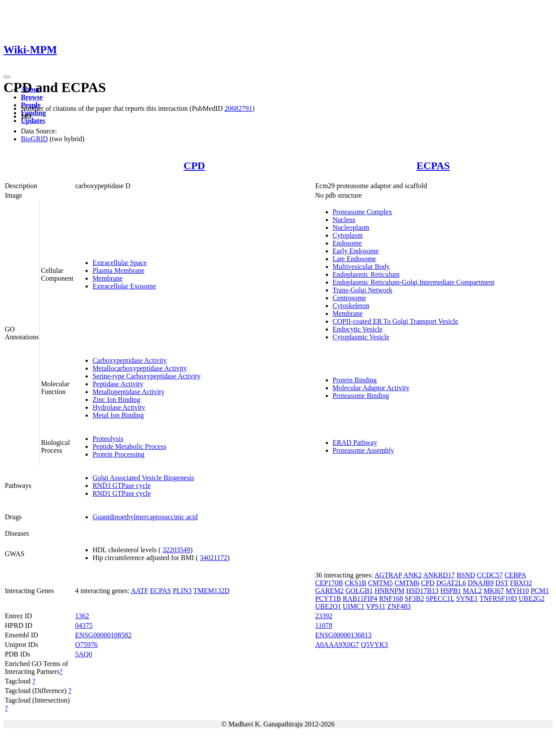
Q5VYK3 (374, 645)
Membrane (108, 278)
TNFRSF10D (498, 598)
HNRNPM (389, 591)
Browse (32, 97)
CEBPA (515, 575)
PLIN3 (182, 591)
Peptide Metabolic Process (129, 446)
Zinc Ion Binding (116, 400)
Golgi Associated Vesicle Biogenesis (143, 478)
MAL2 (473, 591)
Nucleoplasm (351, 227)
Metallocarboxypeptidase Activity (140, 368)
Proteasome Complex (362, 212)
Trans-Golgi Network (363, 290)
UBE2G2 (532, 598)
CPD (194, 166)
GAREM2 (330, 591)
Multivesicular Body (361, 267)
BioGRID (34, 139)
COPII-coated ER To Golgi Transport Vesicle (395, 321)
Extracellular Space (120, 263)
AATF (139, 591)
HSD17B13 (422, 591)
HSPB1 (451, 591)
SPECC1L (440, 598)
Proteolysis (108, 439)
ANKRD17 (439, 575)
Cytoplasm (348, 235)
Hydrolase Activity (119, 407)
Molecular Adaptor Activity (371, 388)
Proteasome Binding (361, 396)
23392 (324, 616)
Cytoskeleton (351, 306)
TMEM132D (212, 591)
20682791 (238, 108)
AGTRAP (388, 575)
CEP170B (329, 583)
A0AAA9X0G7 (337, 645)
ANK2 (412, 575)
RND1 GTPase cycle (122, 493)
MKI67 (494, 591)
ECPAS (433, 166)
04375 (84, 625)
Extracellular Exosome (124, 286)
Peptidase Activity (118, 384)
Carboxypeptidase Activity (130, 360)
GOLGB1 (359, 591)
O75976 (86, 645)
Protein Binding (355, 380)
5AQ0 (84, 654)
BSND (466, 575)
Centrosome (349, 298)
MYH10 (517, 591)
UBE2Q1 (328, 606)
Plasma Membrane (119, 270)
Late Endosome (354, 259)
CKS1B (356, 583)
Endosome (347, 243)
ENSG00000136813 (344, 635)
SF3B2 (414, 598)
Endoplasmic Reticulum (366, 274)
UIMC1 (354, 606)
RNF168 (391, 598)
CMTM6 (407, 583)
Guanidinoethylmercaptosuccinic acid (145, 517)
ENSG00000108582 (103, 635)
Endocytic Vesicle (358, 329)
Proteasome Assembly (364, 450)
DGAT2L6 (451, 583)
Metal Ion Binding (118, 415)
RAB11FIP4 (360, 598)
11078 (324, 625)
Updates (33, 121)
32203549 (176, 550)
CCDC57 (490, 575)
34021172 (213, 558)
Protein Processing (119, 454)
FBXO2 (521, 583)
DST (502, 583)
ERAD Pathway (355, 443)
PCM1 (540, 591)
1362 (82, 616)
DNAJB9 (481, 583)
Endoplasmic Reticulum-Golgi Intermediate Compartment (414, 282)
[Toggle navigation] (7, 77)
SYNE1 (467, 598)
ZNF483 (399, 606)
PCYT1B (328, 598)
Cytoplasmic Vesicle (361, 337)
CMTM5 (380, 583)
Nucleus (344, 220)
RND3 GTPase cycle (122, 486)
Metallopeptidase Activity (129, 392)
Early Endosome (356, 251)
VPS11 (376, 606)
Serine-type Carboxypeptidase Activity (147, 376)
